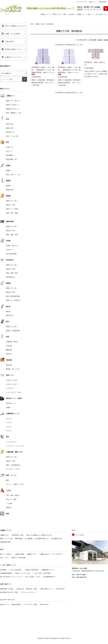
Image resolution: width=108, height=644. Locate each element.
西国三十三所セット (13, 105)
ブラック (9, 423)
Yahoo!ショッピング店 (22, 573)
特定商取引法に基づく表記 (9, 592)
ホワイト (9, 419)
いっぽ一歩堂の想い (15, 570)
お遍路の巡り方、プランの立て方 (51, 554)
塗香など (9, 508)
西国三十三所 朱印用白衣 (45, 24)
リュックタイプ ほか (13, 392)
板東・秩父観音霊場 (13, 296)
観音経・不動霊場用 (13, 331)
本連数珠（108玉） (12, 342)
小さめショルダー (12, 384)
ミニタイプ (10, 388)
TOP (32, 24)
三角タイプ (10, 147)
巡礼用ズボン (10, 132)
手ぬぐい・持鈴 (11, 499)
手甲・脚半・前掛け (13, 495)
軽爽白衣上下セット (13, 109)
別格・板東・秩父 (12, 235)
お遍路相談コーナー (48, 570)
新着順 (106, 40)
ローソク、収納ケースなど (15, 484)
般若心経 (9, 365)
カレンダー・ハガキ (13, 469)
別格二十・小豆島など (13, 300)
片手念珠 (9, 346)
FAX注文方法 (60, 589)
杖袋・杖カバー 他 (13, 175)
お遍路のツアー (32, 554)
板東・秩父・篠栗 (12, 213)
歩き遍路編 (29, 539)
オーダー (9, 431)
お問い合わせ (44, 604)
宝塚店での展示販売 (32, 570)
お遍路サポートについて (12, 57)
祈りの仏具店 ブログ (33, 577)
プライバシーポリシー (28, 592)
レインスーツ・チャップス (15, 446)
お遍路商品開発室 (6, 573)
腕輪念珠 (9, 350)
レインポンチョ (11, 442)
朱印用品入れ (10, 277)
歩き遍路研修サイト (50, 577)
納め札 (8, 311)
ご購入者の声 (8, 42)
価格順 (100, 40)
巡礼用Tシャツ (11, 403)
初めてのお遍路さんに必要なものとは (39, 535)
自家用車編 (18, 539)
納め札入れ (10, 315)
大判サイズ (10, 250)
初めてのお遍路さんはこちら (13, 26)
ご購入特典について (46, 589)
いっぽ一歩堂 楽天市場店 (42, 573)
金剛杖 (8, 171)
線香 (7, 480)
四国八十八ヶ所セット (13, 101)
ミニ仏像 (9, 503)
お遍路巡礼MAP (5, 542)
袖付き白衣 (10, 124)
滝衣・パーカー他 (12, 136)
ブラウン (9, 427)
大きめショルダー (12, 380)
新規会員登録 (103, 2)
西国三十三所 (10, 205)
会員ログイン (93, 2)
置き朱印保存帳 (11, 254)
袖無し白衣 (10, 128)
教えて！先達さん (6, 554)
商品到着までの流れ (7, 589)
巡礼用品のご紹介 (18, 535)
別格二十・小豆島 (12, 209)
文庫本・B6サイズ (12, 246)
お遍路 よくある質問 (11, 34)
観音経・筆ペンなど (13, 369)
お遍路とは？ (5, 535)
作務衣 (8, 407)
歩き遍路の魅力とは (42, 539)
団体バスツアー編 (6, 539)
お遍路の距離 (19, 554)
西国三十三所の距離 (18, 558)
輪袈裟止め (10, 190)
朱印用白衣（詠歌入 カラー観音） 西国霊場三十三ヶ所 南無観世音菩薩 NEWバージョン (43, 70)
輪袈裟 (8, 186)
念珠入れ (9, 354)
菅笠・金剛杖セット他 (13, 113)
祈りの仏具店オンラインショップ (11, 577)
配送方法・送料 (32, 589)
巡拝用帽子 (10, 155)
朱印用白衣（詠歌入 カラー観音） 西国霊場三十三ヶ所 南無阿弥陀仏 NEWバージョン (69, 70)
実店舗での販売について (12, 49)
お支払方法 (20, 589)
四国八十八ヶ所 (11, 201)
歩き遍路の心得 (56, 539)
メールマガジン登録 (30, 604)
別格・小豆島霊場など (13, 465)
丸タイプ (9, 151)
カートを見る (80, 535)
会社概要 (3, 570)
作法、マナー (5, 558)
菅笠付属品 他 (11, 159)
